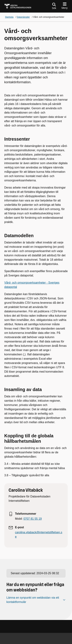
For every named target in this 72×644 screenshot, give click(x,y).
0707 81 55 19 (33, 519)
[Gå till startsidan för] (18, 6)
